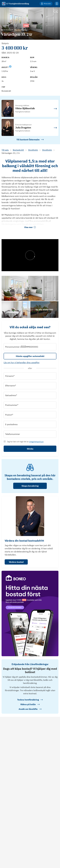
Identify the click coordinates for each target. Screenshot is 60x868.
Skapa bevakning (30, 486)
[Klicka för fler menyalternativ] (57, 4)
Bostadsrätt (18, 150)
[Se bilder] (30, 288)
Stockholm (33, 150)
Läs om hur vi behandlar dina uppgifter (22, 362)
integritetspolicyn (36, 442)
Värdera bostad (16, 562)
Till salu (5, 150)
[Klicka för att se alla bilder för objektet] (44, 310)
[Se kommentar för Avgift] (10, 66)
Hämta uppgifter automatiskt (30, 356)
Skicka (30, 449)
